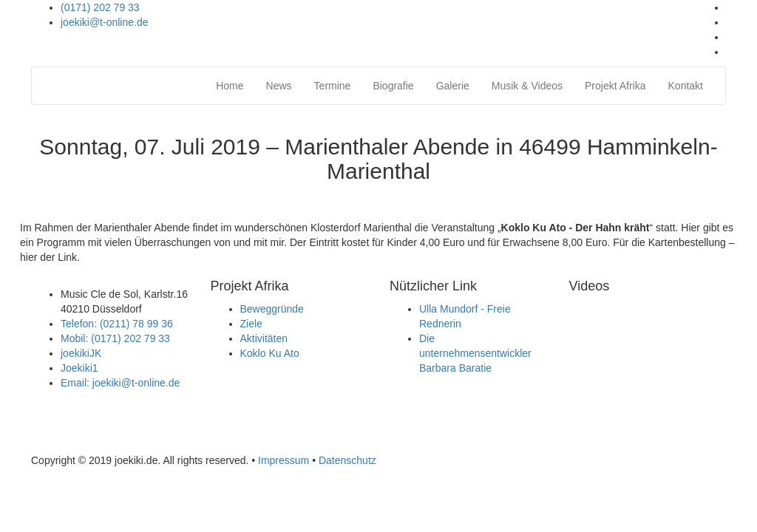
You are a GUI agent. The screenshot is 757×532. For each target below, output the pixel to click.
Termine (333, 86)
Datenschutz (347, 460)
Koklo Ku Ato (270, 353)
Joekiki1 (79, 368)
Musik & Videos (527, 86)
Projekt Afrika (615, 86)
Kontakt (686, 86)
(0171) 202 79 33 (100, 7)
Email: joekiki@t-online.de (120, 383)
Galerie (453, 86)
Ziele (251, 324)
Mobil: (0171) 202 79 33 (115, 338)
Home (230, 86)
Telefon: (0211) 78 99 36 (117, 324)
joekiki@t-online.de (105, 22)
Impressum (284, 460)
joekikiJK (81, 353)
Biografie (393, 86)
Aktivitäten (264, 338)
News (279, 86)
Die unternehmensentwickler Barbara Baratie (475, 353)
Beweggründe (272, 309)
